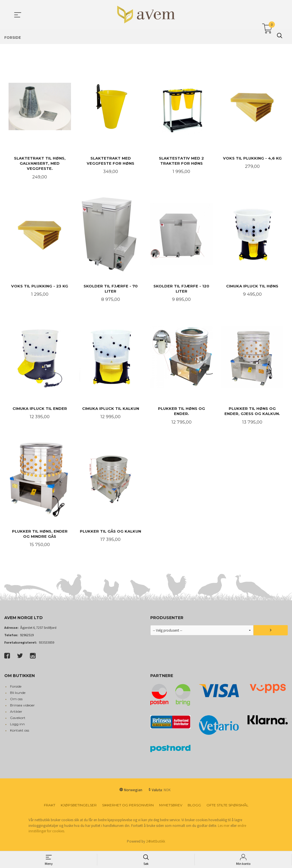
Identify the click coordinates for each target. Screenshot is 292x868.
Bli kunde (18, 695)
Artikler (16, 714)
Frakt (50, 807)
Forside (16, 689)
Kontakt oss (20, 733)
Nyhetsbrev (171, 807)
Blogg (194, 807)
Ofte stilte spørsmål (227, 807)
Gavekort (18, 720)
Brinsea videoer (22, 707)
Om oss (16, 701)
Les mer (224, 828)
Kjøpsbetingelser (79, 807)
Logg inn (17, 726)
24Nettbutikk (156, 843)
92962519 (27, 637)
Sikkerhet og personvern (128, 807)
